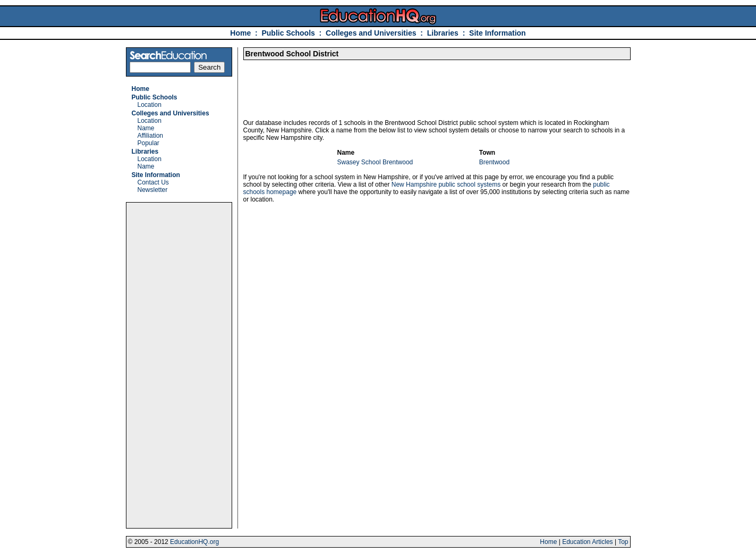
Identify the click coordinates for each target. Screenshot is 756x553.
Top (623, 542)
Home (240, 33)
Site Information (498, 33)
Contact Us (153, 182)
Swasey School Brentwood (375, 162)
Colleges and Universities (371, 33)
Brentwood (494, 162)
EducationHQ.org (194, 542)
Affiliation (150, 136)
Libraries (443, 33)
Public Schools (289, 33)
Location (150, 105)
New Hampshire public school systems (446, 185)
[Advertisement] (179, 365)
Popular (148, 143)
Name (146, 128)
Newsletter (153, 190)
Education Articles (587, 542)
